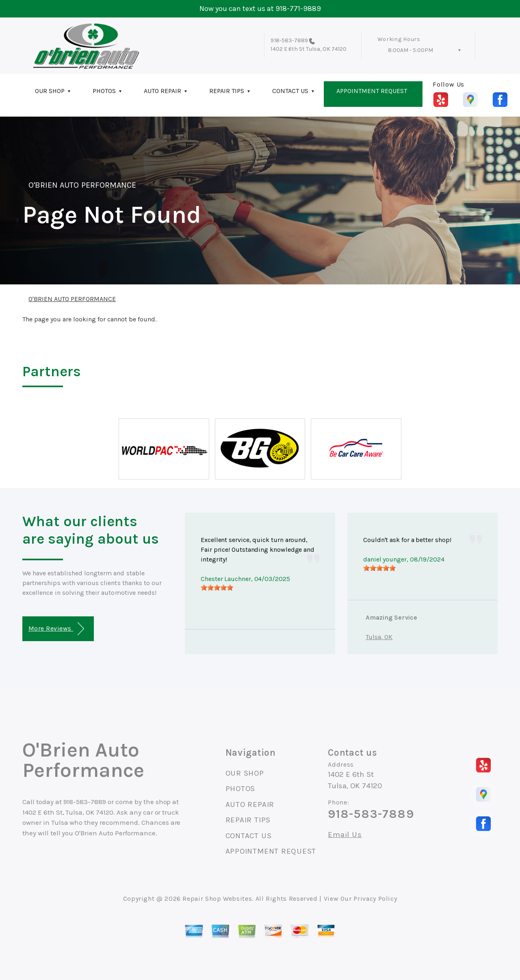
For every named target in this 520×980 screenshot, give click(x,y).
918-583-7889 (289, 40)
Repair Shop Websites (217, 899)
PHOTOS (104, 91)
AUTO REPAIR (162, 91)
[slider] (217, 588)
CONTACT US (290, 91)
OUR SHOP (50, 91)
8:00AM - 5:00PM (411, 50)
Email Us (345, 835)
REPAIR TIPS (227, 91)
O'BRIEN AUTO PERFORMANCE (82, 185)
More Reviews (56, 629)
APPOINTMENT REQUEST (372, 91)
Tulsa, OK (379, 637)
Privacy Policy (375, 899)
